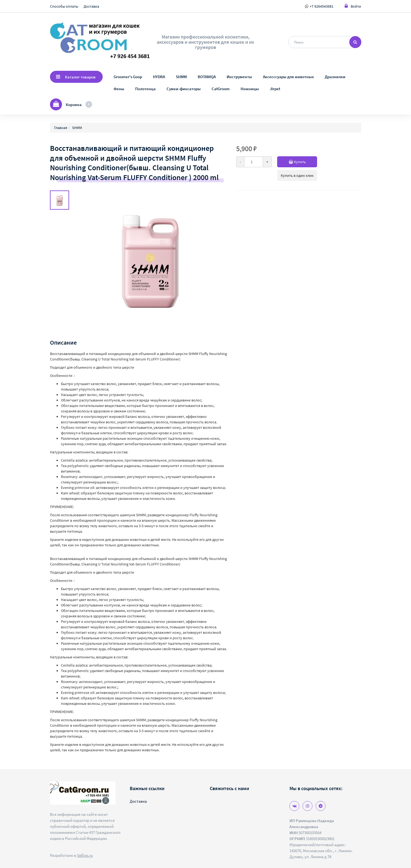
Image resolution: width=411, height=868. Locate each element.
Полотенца (145, 89)
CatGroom (221, 89)
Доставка (91, 6)
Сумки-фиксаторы (184, 89)
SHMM (181, 77)
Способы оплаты (64, 6)
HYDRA (159, 77)
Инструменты (239, 77)
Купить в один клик (297, 175)
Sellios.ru (85, 855)
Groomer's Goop (128, 77)
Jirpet (275, 89)
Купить (303, 162)
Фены (119, 89)
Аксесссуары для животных (288, 77)
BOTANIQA (207, 77)
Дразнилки (335, 77)
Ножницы (250, 89)
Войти (353, 6)
